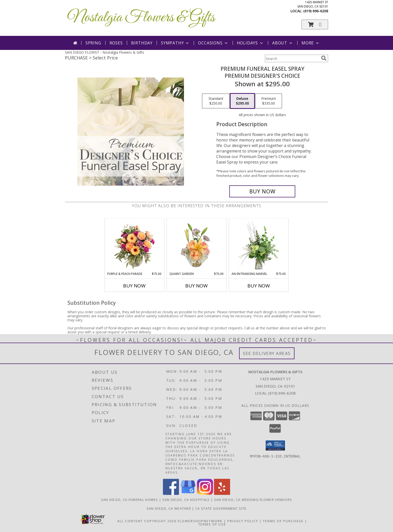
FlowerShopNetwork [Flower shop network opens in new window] (200, 521)
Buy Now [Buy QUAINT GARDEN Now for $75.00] (197, 286)
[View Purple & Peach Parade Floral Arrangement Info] (134, 245)
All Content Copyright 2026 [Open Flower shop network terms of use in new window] (147, 521)
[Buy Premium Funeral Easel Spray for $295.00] (262, 191)
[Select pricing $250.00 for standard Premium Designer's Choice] (216, 101)
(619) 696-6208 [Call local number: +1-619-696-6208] (316, 11)
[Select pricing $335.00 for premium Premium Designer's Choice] (269, 101)
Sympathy (175, 43)
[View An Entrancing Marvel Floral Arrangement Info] (259, 245)
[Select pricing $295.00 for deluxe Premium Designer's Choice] (242, 101)
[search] (324, 58)
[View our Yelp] (222, 493)
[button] (315, 24)
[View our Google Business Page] (188, 493)
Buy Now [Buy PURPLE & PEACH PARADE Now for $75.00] (134, 286)
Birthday (142, 43)
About (283, 43)
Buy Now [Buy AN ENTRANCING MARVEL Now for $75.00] (259, 286)
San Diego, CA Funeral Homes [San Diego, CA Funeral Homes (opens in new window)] (130, 500)
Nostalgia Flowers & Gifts (141, 18)
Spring (93, 43)
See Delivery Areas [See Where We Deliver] (267, 353)
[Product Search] (292, 58)
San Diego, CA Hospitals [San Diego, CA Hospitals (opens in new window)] (186, 500)
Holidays (250, 43)
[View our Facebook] (171, 493)
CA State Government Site (221, 508)
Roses (116, 43)
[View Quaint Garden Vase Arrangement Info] (197, 245)
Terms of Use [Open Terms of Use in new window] (212, 524)
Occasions (213, 43)
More (311, 43)
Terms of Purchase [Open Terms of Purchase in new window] (283, 521)
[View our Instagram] (205, 493)
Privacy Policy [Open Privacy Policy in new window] (243, 521)
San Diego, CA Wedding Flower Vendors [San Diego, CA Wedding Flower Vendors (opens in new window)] (253, 500)
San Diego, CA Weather (169, 508)
